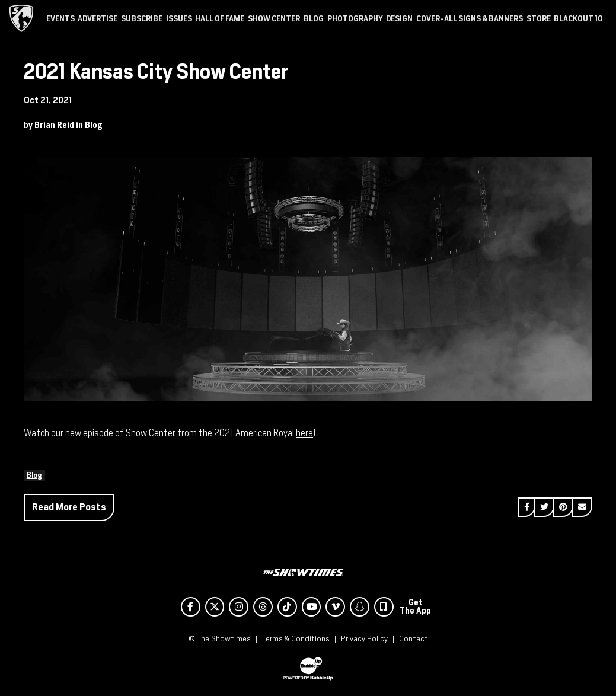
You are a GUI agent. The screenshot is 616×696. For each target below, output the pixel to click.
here (304, 433)
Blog (94, 125)
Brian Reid (54, 125)
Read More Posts (69, 507)
